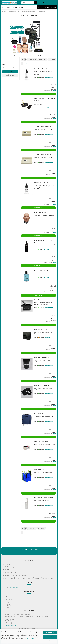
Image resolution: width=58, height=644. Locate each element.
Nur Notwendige (50, 637)
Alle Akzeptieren (50, 633)
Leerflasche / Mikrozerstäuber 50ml (43, 498)
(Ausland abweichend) (49, 77)
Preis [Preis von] (4, 65)
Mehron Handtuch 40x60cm (41, 386)
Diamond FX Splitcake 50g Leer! (42, 155)
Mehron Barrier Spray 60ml (41, 69)
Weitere (21, 7)
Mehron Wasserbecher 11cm (41, 358)
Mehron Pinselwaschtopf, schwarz (43, 300)
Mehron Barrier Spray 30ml (41, 183)
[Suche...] (36, 3)
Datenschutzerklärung (30, 638)
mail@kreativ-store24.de (11, 625)
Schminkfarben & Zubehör (9, 7)
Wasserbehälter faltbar (40, 470)
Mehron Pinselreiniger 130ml (41, 270)
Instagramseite (14, 588)
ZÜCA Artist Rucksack (39, 414)
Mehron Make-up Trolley (40, 330)
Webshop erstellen (24, 629)
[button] (43, 3)
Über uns (54, 7)
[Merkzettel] (51, 3)
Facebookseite (14, 589)
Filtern (10, 72)
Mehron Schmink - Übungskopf (42, 212)
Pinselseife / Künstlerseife (41, 442)
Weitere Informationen (50, 641)
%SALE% (47, 7)
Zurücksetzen (10, 75)
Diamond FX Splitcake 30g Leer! (42, 127)
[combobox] (32, 60)
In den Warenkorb (38, 94)
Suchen (40, 7)
